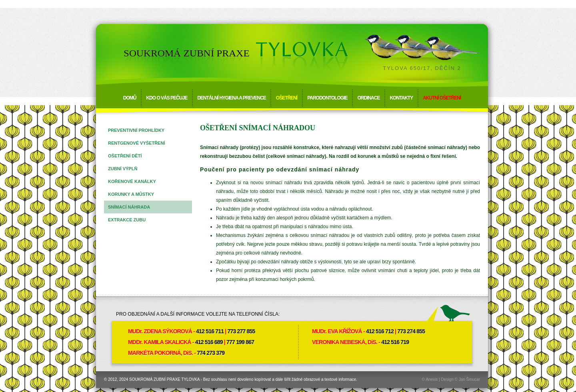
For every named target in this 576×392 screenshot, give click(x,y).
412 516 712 (380, 331)
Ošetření (287, 98)
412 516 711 (210, 331)
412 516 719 (395, 342)
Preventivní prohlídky (136, 130)
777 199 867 (240, 342)
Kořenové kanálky (132, 181)
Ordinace (368, 98)
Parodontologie (327, 98)
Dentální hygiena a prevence (232, 98)
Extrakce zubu (127, 220)
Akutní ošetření (442, 98)
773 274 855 (411, 331)
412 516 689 (209, 342)
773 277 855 (241, 331)
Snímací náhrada (129, 207)
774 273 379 (211, 353)
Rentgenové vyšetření (136, 143)
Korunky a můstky (131, 194)
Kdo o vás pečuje (167, 98)
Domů (130, 98)
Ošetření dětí (125, 156)
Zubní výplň (123, 169)
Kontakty (401, 98)
